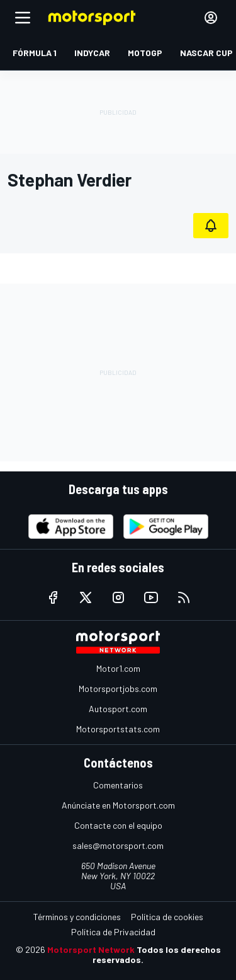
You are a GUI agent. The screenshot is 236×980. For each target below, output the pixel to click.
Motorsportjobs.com (118, 689)
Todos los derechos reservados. (157, 954)
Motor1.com (118, 668)
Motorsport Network (91, 949)
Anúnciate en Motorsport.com (118, 805)
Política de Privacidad (113, 932)
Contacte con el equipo (118, 825)
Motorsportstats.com (118, 729)
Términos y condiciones (77, 917)
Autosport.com (118, 709)
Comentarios (118, 785)
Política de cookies (167, 917)
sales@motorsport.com (118, 845)
